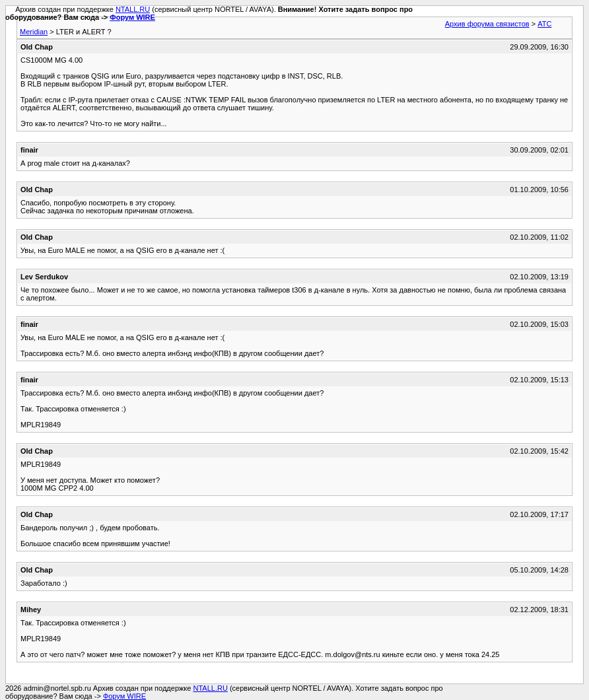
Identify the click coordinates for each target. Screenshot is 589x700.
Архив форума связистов (487, 24)
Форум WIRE (132, 17)
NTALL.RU (133, 9)
